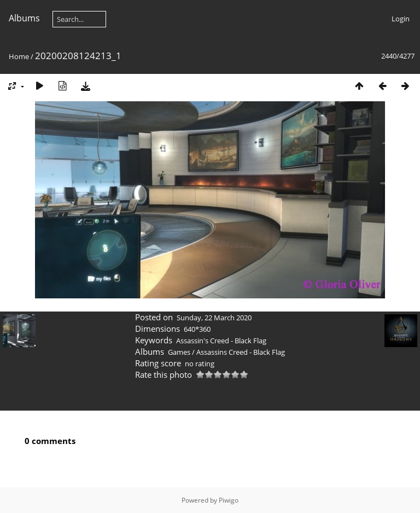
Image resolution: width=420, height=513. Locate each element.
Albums (24, 18)
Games (179, 352)
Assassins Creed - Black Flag (241, 352)
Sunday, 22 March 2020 (214, 318)
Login (401, 19)
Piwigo (229, 500)
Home (19, 56)
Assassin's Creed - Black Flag (221, 341)
